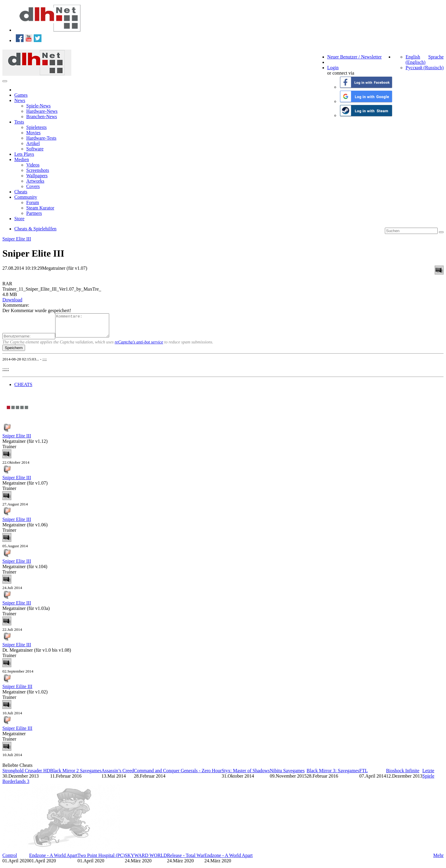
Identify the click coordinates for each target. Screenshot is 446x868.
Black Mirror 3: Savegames (333, 775)
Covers (33, 186)
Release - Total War (186, 860)
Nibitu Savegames (287, 775)
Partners (34, 213)
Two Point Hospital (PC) (101, 860)
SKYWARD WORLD (146, 860)
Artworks (35, 181)
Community (26, 197)
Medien (22, 159)
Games (21, 95)
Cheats (21, 192)
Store (19, 219)
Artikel (33, 143)
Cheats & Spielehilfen (35, 229)
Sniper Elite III (17, 239)
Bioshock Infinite (403, 775)
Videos (33, 165)
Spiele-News (38, 106)
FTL (363, 775)
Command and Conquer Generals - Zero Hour (178, 775)
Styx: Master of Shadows (246, 775)
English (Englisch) (415, 60)
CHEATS (23, 389)
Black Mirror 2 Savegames (76, 775)
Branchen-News (42, 117)
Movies (33, 133)
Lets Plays (24, 154)
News (20, 100)
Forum (33, 202)
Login (333, 68)
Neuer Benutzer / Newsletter (355, 57)
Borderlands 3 (16, 786)
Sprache (436, 57)
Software (35, 149)
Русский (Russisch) (425, 68)
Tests (19, 122)
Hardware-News (42, 111)
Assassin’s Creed (118, 775)
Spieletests (36, 127)
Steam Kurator (40, 208)
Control (10, 860)
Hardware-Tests (41, 138)
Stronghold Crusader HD (26, 775)
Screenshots (38, 170)
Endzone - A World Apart (53, 860)
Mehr (438, 860)
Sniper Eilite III (17, 691)
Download (12, 300)
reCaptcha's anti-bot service (139, 346)
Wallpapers (37, 176)
